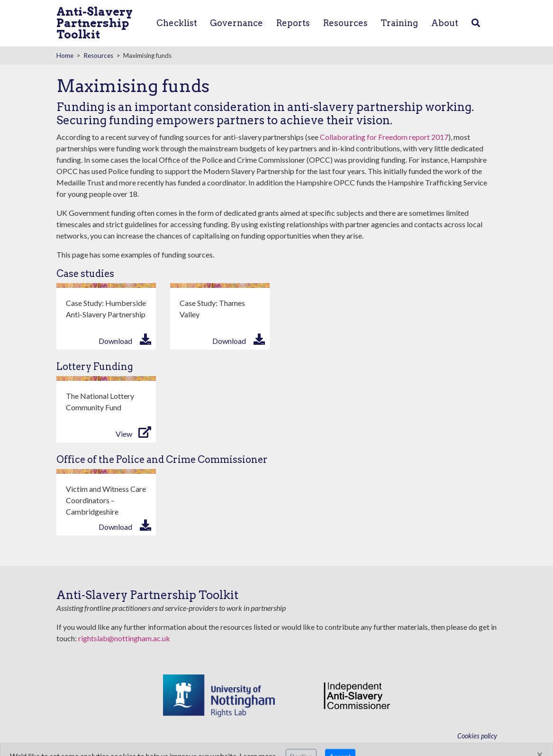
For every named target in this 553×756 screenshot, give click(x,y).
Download (115, 341)
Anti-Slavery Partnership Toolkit (95, 23)
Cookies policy (477, 736)
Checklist (177, 23)
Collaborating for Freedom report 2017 (384, 137)
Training (399, 23)
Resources (345, 23)
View (124, 434)
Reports (293, 23)
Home (65, 55)
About (445, 23)
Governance (236, 23)
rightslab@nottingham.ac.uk (124, 638)
